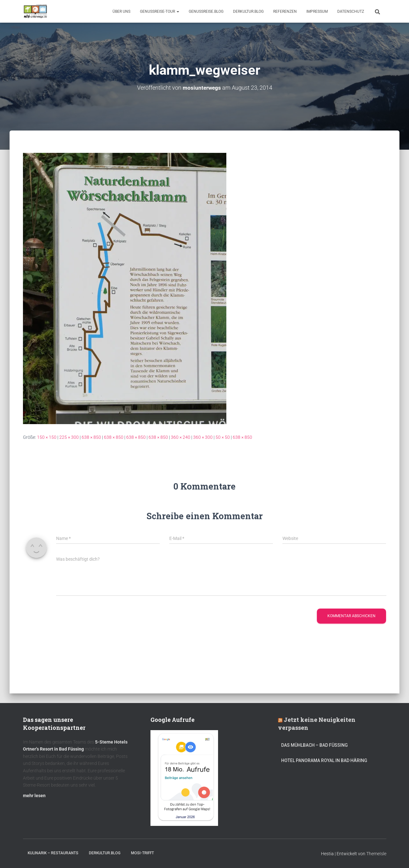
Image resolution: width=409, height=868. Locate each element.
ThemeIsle (376, 854)
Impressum (317, 11)
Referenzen (285, 11)
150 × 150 (47, 437)
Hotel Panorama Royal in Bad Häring (324, 760)
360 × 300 (203, 437)
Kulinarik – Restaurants (53, 853)
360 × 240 (181, 437)
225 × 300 (69, 437)
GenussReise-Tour (160, 11)
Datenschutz (351, 11)
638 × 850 (91, 437)
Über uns (121, 11)
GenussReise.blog (206, 11)
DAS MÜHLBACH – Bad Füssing (314, 745)
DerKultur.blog (248, 11)
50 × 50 (223, 437)
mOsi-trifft (142, 853)
